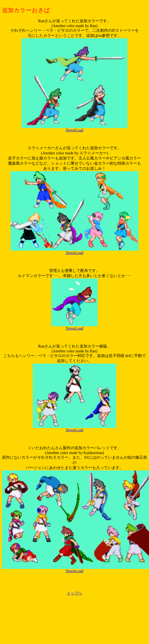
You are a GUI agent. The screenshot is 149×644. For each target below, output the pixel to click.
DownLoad (74, 130)
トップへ (74, 593)
